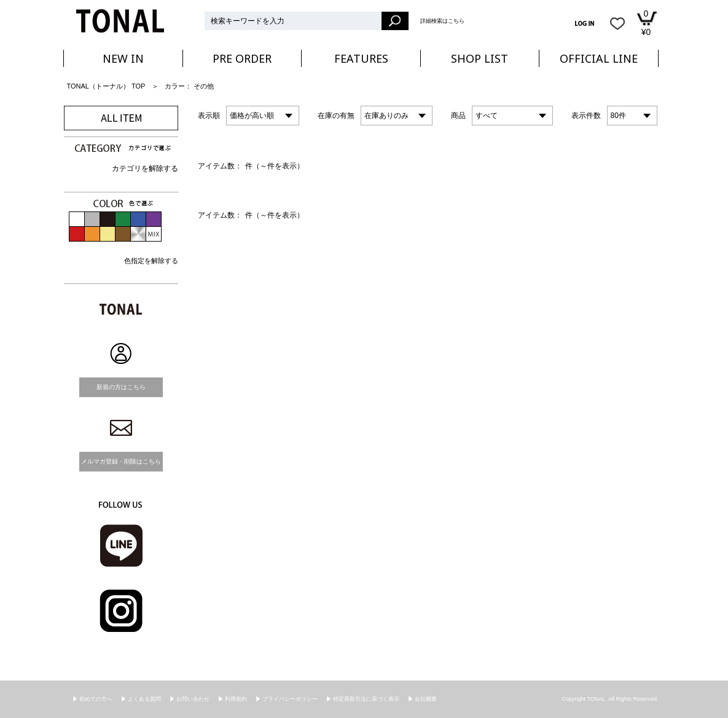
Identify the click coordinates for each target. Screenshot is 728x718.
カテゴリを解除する (145, 168)
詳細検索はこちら (442, 21)
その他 (204, 86)
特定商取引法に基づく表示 (366, 699)
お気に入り (617, 23)
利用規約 (236, 699)
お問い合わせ (193, 699)
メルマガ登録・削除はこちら (121, 461)
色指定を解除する (151, 261)
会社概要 (426, 699)
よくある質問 (144, 699)
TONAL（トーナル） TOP (106, 86)
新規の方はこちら (121, 387)
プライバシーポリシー (290, 699)
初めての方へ (96, 699)
